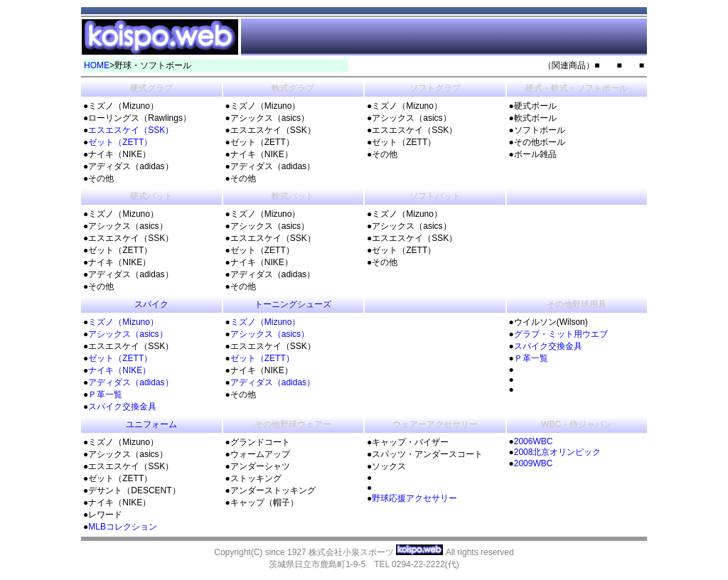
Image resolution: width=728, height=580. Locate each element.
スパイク (151, 304)
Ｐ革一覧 (105, 394)
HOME (97, 65)
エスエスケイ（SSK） (131, 130)
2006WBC (534, 441)
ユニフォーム (151, 424)
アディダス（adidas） (130, 382)
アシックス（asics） (128, 334)
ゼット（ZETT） (120, 142)
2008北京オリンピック (558, 452)
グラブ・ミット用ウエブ (561, 334)
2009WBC (534, 463)
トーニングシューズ (293, 304)
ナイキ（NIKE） (119, 370)
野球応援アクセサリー (414, 498)
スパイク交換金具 (122, 407)
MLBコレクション (123, 527)
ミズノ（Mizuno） (123, 322)
